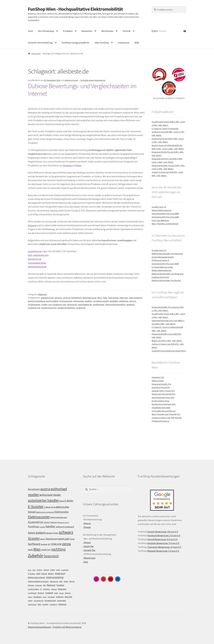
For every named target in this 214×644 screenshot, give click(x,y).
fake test (124, 298)
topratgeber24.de (37, 263)
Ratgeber (114, 301)
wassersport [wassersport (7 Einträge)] (61, 600)
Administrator (71, 80)
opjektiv (88, 301)
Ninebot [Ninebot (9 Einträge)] (41, 593)
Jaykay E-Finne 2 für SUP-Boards (167, 418)
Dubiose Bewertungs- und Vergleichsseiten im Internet (82, 90)
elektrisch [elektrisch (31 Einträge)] (60, 573)
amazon (58, 298)
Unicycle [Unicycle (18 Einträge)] (68, 597)
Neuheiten (87, 31)
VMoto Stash (158, 381)
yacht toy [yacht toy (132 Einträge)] (46, 550)
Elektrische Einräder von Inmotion (167, 254)
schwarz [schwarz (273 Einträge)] (66, 532)
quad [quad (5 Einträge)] (56, 593)
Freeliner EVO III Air (160, 277)
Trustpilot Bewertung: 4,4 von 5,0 (164, 547)
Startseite (36, 54)
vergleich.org (35, 251)
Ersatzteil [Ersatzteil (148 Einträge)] (33, 522)
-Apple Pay (88, 546)
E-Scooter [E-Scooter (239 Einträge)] (36, 506)
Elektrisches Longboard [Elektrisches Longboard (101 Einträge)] (45, 512)
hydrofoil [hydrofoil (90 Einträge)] (42, 527)
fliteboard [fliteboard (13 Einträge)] (51, 585)
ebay (100, 298)
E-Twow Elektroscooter (162, 267)
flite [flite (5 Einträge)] (44, 585)
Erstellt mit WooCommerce (67, 627)
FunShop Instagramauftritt (75, 43)
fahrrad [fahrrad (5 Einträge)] (72, 581)
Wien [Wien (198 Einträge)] (37, 549)
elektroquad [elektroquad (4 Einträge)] (54, 581)
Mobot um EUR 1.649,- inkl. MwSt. (167, 341)
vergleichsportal (49, 308)
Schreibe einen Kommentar (93, 80)
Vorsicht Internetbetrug (40, 43)
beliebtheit (76, 298)
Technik (126, 31)
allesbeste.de (35, 259)
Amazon (68, 165)
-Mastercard (89, 558)
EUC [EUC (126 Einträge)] (41, 522)
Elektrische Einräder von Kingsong (167, 274)
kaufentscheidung (36, 301)
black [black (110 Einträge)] (62, 501)
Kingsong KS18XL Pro (161, 384)
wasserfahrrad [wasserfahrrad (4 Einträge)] (39, 601)
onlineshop (78, 301)
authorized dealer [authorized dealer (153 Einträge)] (50, 495)
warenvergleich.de (37, 267)
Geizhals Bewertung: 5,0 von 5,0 (163, 543)
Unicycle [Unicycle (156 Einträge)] (56, 544)
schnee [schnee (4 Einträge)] (61, 593)
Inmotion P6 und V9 (161, 387)
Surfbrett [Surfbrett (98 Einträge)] (44, 544)
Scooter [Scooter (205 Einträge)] (34, 538)
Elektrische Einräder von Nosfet (166, 280)
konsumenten (66, 301)
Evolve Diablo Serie (160, 401)
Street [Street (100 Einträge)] (72, 539)
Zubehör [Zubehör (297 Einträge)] (36, 556)
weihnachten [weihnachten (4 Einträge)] (32, 604)
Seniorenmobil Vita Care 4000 (165, 214)
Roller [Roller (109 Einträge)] (56, 533)
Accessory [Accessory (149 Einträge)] (34, 489)
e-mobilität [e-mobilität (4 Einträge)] (65, 570)
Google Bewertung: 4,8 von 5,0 (163, 532)
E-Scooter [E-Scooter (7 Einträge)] (32, 574)
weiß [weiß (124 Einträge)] (30, 550)
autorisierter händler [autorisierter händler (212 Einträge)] (43, 500)
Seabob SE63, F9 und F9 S (163, 391)
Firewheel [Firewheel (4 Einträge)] (38, 585)
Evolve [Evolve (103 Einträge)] (47, 522)
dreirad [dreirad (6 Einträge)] (46, 570)
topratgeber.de (85, 304)
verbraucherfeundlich (115, 304)
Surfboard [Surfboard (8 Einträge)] (60, 597)
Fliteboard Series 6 (160, 421)
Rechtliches (107, 31)
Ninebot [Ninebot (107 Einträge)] (50, 533)
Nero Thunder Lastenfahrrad (165, 224)
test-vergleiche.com (38, 255)
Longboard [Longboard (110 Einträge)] (69, 527)
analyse (67, 298)
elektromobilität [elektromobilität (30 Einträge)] (55, 577)
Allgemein (42, 294)
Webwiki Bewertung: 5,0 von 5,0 (163, 551)
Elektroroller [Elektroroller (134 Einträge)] (62, 512)
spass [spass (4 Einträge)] (45, 597)
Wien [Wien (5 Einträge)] (39, 604)
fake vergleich (136, 298)
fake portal (113, 298)
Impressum (124, 43)
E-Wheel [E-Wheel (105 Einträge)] (47, 507)
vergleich (130, 304)
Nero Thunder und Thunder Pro (166, 414)
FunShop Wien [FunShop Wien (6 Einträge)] (33, 589)
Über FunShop (102, 43)
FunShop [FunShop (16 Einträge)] (60, 585)
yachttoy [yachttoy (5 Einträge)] (45, 604)
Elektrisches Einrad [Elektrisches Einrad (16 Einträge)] (36, 577)
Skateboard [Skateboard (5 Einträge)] (37, 597)
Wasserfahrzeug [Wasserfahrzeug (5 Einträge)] (50, 601)
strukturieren (34, 304)
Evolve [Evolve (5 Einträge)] (66, 581)
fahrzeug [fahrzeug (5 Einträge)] (31, 585)
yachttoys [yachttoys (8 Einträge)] (53, 604)
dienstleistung (89, 298)
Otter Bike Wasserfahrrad (164, 411)
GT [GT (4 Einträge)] (41, 589)
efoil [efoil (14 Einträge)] (38, 574)
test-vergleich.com (57, 304)
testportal (72, 304)
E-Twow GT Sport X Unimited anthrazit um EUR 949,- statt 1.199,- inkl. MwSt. (168, 132)
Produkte (68, 31)
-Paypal (87, 527)
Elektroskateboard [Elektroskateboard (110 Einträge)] (59, 517)
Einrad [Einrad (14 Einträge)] (44, 574)
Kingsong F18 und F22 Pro (163, 394)
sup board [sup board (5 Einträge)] (51, 597)
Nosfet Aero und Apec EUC (164, 404)
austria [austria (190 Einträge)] (45, 489)
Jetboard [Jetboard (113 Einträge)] (60, 527)
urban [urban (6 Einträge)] (30, 601)
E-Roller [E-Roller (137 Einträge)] (69, 501)
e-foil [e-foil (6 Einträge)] (58, 570)
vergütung (81, 308)
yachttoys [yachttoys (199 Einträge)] (58, 549)
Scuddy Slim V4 (159, 207)
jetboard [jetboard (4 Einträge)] (54, 589)
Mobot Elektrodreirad (162, 210)
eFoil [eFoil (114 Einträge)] (53, 507)
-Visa (85, 562)
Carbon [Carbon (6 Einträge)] (40, 570)
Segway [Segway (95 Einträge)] (43, 539)
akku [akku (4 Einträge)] (30, 570)
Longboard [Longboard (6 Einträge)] (32, 593)
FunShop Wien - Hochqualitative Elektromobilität (75, 9)
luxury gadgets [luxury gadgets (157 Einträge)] (37, 533)
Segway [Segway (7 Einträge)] (68, 593)
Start (31, 31)
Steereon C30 (158, 377)
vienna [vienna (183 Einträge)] (66, 544)
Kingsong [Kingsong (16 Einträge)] (62, 589)
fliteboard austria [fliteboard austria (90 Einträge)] (63, 522)
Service (133, 301)
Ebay (79, 165)
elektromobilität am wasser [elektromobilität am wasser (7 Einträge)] (38, 581)
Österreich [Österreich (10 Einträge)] (62, 604)
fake (105, 298)
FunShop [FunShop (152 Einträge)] (33, 526)
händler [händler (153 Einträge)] (50, 526)
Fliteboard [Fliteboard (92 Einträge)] (53, 522)
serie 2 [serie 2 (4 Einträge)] (30, 597)
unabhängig (98, 304)
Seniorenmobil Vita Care (163, 397)
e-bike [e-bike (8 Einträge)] (53, 570)
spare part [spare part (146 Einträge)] (64, 539)
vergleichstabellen (66, 308)
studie (44, 304)
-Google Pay (89, 550)
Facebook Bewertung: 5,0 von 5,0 (164, 535)
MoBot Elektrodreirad (162, 270)
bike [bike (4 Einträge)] (34, 570)
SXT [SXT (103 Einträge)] (49, 544)
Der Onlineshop (46, 31)
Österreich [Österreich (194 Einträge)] (51, 556)
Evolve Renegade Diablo (163, 257)
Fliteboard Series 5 (160, 260)
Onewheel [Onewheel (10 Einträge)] (49, 593)
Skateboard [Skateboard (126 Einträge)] (52, 539)
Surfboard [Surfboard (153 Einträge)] (34, 544)
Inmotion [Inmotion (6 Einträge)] (46, 589)
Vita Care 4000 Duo (160, 220)
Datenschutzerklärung (39, 627)
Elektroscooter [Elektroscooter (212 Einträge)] (39, 517)
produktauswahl (101, 301)
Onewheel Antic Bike (161, 408)
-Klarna (87, 523)
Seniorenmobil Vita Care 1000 (165, 217)
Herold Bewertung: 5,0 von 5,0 (162, 539)
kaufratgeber (52, 301)
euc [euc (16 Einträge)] (61, 581)
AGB (137, 43)
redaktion (124, 301)
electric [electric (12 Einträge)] (51, 574)
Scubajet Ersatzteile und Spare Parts (169, 351)
